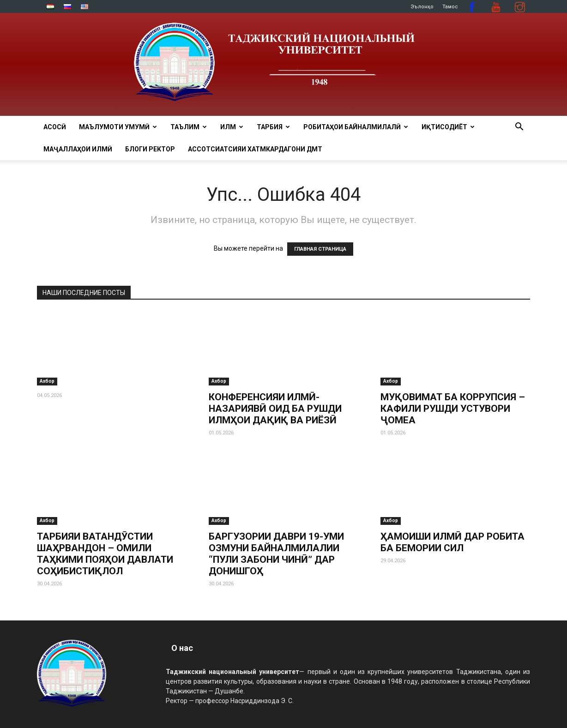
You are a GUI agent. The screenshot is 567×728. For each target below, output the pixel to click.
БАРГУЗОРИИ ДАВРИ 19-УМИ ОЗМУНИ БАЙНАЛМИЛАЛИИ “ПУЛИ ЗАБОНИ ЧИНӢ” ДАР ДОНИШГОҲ (276, 554)
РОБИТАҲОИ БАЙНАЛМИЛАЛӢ (356, 127)
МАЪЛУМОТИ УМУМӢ (118, 127)
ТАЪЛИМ (189, 127)
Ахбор (47, 381)
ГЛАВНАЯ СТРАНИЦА (320, 249)
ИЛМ (232, 127)
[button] (519, 128)
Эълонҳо (422, 7)
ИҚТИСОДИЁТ (448, 127)
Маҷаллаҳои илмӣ (78, 149)
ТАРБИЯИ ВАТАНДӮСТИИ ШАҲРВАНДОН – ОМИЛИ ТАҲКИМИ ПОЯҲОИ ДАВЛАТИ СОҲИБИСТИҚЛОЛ (105, 554)
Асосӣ (55, 127)
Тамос (450, 7)
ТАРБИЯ (273, 127)
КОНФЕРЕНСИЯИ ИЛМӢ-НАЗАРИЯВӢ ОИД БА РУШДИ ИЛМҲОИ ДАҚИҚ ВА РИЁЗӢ (275, 409)
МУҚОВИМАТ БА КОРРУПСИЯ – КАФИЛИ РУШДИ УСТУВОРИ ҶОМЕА (453, 409)
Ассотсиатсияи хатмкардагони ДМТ (255, 149)
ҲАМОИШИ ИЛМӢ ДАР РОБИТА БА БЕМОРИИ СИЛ (452, 542)
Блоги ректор (150, 149)
